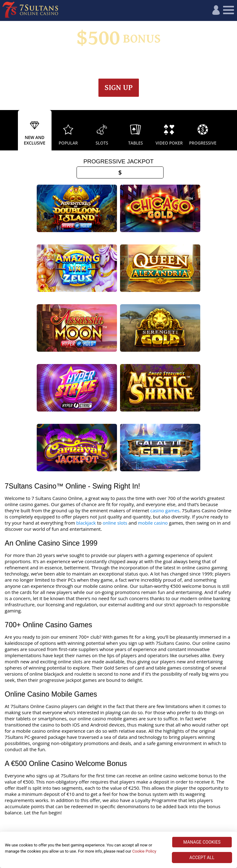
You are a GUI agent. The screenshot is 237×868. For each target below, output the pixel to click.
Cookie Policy (144, 851)
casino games (165, 441)
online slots (115, 453)
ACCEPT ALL (202, 858)
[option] (35, 131)
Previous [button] (6, 131)
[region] (118, 850)
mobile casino (153, 453)
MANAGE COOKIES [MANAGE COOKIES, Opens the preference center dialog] (202, 842)
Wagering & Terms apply (133, 60)
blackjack (86, 453)
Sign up (119, 88)
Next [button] (231, 131)
